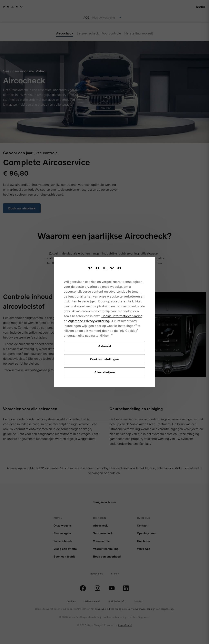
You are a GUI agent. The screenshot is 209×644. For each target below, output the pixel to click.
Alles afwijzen (105, 372)
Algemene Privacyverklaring (89, 321)
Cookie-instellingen (104, 359)
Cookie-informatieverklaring (122, 316)
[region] (104, 322)
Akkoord (105, 346)
